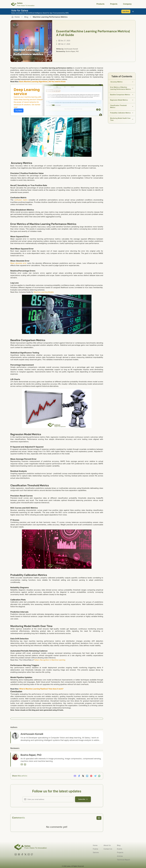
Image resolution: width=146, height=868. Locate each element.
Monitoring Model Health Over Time (122, 119)
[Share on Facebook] (79, 776)
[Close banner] (133, 11)
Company (127, 4)
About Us (107, 845)
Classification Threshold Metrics (122, 106)
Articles (120, 856)
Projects (114, 4)
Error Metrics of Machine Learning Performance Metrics (122, 88)
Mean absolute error (18, 263)
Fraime (95, 849)
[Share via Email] (75, 776)
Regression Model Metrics (122, 100)
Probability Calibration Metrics (122, 113)
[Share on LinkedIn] (87, 776)
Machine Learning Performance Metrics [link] (50, 17)
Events (120, 849)
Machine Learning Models (44, 292)
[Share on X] (83, 776)
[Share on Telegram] (95, 776)
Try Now (19, 110)
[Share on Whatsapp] (99, 776)
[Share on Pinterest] (91, 776)
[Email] (22, 764)
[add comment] (99, 818)
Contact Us (108, 849)
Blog (26, 17)
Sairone (96, 852)
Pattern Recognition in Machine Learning (50, 660)
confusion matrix (21, 200)
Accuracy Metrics (122, 82)
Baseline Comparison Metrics (122, 95)
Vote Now (126, 11)
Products (100, 4)
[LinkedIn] (25, 764)
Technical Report (123, 860)
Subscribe (83, 799)
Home (95, 845)
